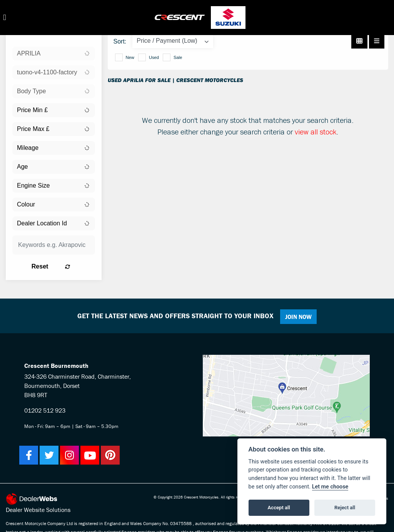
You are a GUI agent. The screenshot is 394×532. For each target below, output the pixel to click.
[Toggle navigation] (5, 18)
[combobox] (54, 54)
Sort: (120, 41)
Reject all (345, 508)
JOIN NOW (301, 317)
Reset (66, 266)
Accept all (279, 508)
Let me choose (330, 487)
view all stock (316, 132)
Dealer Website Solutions (38, 510)
